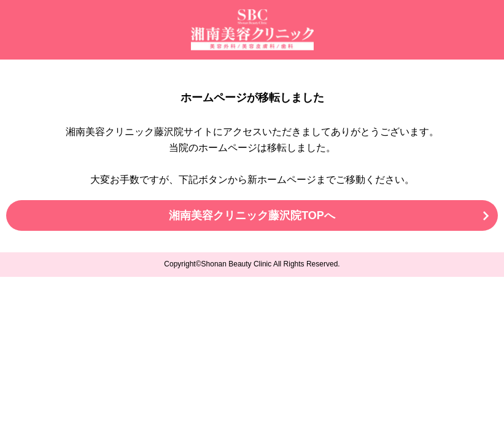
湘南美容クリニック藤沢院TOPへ (252, 215)
